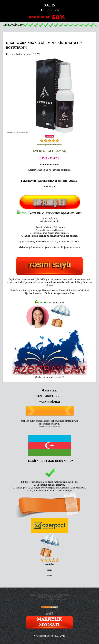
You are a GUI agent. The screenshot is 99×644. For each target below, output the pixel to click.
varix (50, 570)
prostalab (50, 564)
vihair (49, 576)
